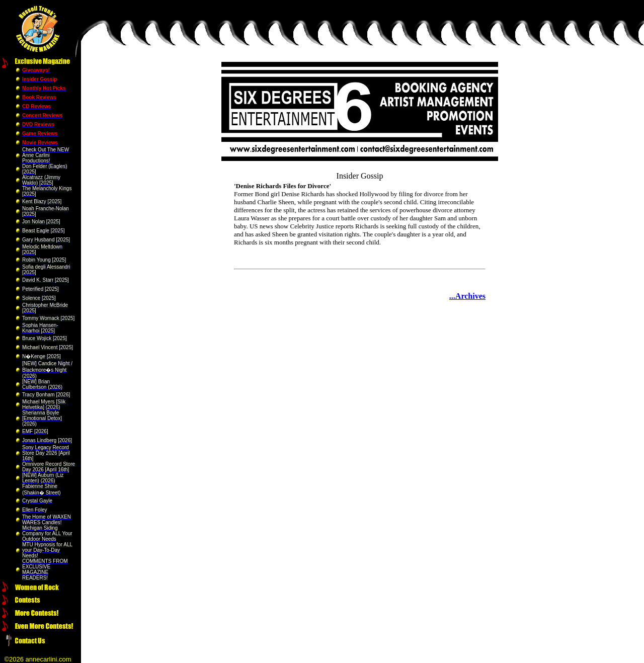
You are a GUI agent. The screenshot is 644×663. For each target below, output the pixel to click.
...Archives (467, 296)
